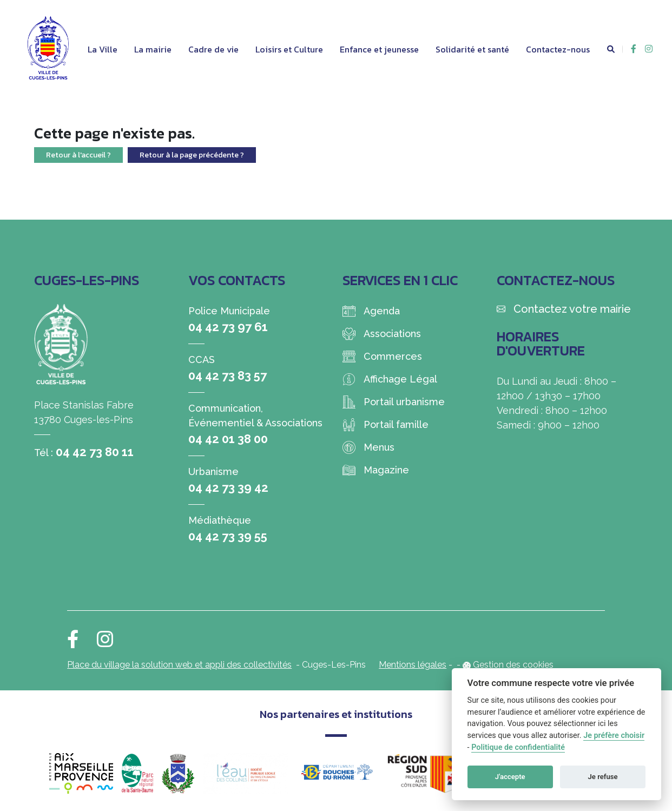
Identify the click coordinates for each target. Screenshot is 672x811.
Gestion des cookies (513, 665)
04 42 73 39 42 (228, 487)
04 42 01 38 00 (228, 439)
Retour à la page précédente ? (192, 155)
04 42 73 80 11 (95, 452)
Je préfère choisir (614, 736)
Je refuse (603, 777)
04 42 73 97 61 (228, 327)
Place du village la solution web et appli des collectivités (179, 665)
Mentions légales (413, 665)
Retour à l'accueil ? (78, 155)
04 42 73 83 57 (228, 375)
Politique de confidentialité (518, 747)
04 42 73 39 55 (228, 536)
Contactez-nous (558, 49)
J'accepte (510, 777)
